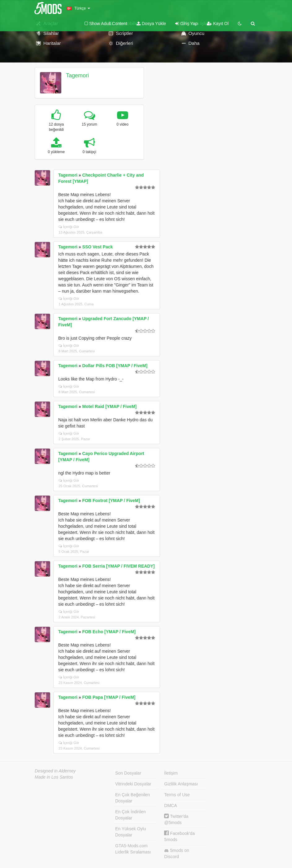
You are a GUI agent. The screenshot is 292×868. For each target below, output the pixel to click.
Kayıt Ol (218, 24)
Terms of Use (177, 795)
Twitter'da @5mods (176, 819)
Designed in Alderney (55, 771)
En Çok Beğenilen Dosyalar (133, 798)
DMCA (170, 806)
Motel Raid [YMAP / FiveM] (110, 406)
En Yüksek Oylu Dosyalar (131, 832)
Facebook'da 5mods (179, 836)
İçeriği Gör (69, 227)
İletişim (171, 773)
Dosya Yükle (151, 24)
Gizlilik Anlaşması (181, 784)
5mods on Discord (177, 853)
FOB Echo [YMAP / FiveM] (109, 632)
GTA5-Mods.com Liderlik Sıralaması (133, 849)
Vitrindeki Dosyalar (133, 784)
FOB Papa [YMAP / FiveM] (109, 697)
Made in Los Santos (54, 777)
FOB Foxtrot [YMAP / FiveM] (111, 501)
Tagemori (77, 75)
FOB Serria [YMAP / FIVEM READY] (119, 566)
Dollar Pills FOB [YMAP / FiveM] (115, 366)
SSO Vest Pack (98, 247)
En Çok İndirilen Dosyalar (131, 815)
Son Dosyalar (128, 773)
